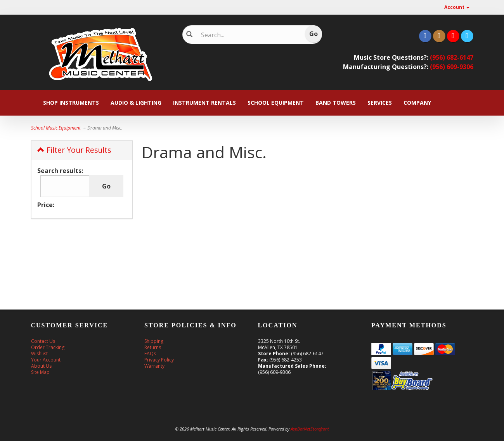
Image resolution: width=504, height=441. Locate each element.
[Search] (247, 35)
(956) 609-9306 (452, 67)
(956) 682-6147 (452, 57)
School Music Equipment (56, 128)
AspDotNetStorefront (310, 429)
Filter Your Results (74, 150)
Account (457, 7)
